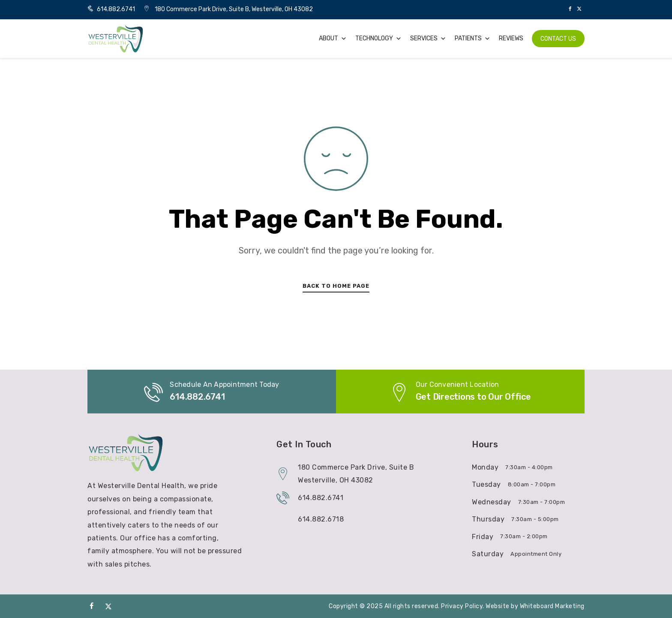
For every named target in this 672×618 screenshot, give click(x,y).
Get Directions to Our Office (473, 397)
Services (428, 39)
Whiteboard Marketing (552, 606)
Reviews (511, 38)
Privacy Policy (462, 606)
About (333, 39)
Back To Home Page (336, 286)
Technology (378, 39)
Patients (472, 39)
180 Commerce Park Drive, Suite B (356, 467)
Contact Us (558, 39)
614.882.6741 (111, 9)
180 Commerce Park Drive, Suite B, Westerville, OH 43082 (234, 9)
